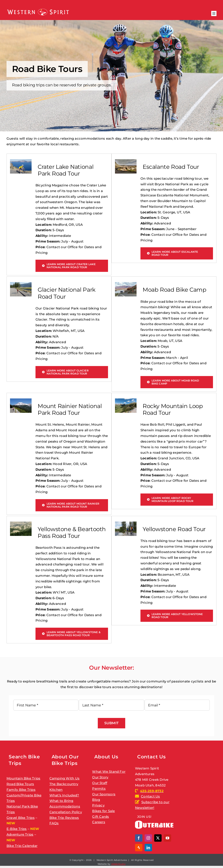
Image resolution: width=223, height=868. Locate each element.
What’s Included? (64, 795)
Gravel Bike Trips (21, 818)
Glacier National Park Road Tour (67, 293)
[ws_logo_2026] (38, 9)
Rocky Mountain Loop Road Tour (173, 409)
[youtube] (167, 838)
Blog (96, 800)
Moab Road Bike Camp (175, 290)
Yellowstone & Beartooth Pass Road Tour (72, 533)
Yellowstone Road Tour (174, 529)
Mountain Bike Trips (23, 778)
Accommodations (65, 806)
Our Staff (100, 783)
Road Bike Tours (20, 784)
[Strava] (139, 848)
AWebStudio (118, 864)
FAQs (54, 823)
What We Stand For (109, 772)
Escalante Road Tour (171, 167)
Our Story (100, 777)
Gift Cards (101, 817)
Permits (99, 789)
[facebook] (139, 838)
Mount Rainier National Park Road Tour (70, 409)
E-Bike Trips (17, 829)
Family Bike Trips (21, 790)
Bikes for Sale (103, 811)
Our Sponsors (104, 794)
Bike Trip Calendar (22, 846)
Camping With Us (64, 778)
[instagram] (148, 838)
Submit (111, 723)
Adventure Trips (20, 834)
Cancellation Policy (66, 812)
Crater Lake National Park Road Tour (66, 170)
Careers (99, 822)
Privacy (98, 805)
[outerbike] (154, 822)
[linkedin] (148, 848)
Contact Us (150, 796)
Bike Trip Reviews (64, 818)
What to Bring (61, 801)
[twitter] (158, 838)
